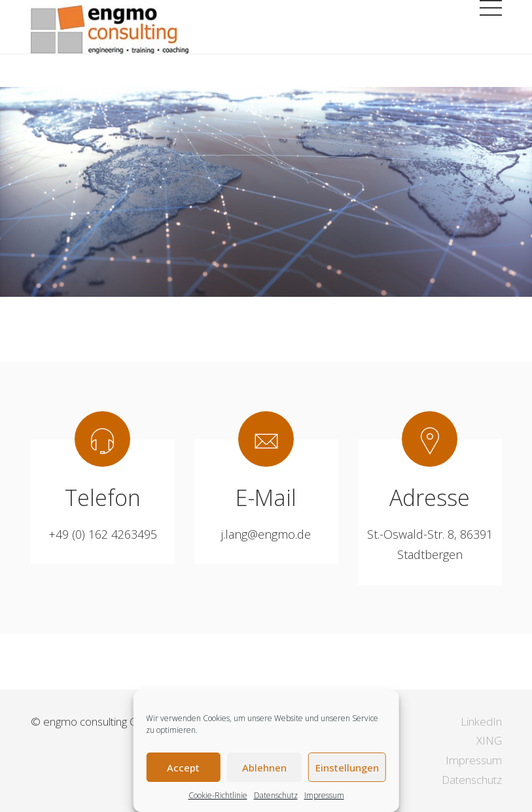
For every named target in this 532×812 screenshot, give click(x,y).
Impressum (324, 795)
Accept (183, 768)
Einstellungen (347, 768)
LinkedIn (481, 721)
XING (489, 740)
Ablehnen (264, 768)
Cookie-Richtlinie (218, 795)
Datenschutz (276, 795)
